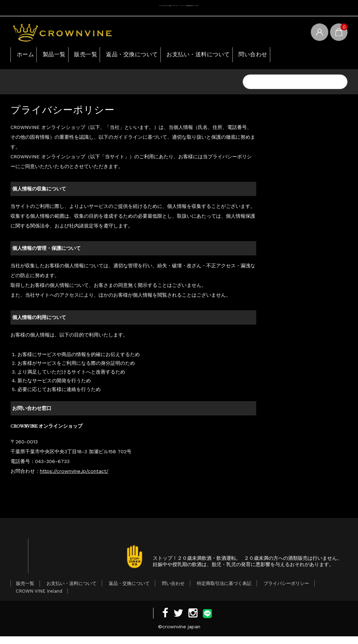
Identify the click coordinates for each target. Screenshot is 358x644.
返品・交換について (159, 56)
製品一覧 (64, 56)
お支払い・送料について (235, 56)
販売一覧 (104, 56)
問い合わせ (299, 56)
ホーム (27, 56)
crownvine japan (181, 634)
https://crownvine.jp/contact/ (74, 473)
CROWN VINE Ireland (39, 599)
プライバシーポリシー (286, 591)
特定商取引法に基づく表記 (224, 591)
